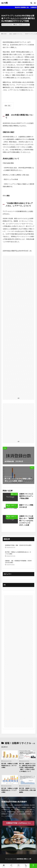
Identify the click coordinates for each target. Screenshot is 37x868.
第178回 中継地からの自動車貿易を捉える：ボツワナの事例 (18, 553)
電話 (26, 866)
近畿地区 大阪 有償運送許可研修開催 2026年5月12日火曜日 (18, 562)
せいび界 (15, 494)
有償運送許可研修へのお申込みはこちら (18, 823)
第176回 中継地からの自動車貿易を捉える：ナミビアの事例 (9, 790)
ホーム (4, 866)
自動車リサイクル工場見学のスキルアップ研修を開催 (26, 496)
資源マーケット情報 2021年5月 (27, 506)
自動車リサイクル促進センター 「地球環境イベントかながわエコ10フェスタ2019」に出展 (26, 521)
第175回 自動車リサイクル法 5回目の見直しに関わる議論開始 (27, 790)
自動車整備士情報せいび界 (24, 859)
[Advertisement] (18, 326)
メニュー (18, 866)
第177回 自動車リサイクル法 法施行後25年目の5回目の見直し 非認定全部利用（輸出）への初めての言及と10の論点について (27, 767)
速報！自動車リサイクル (21, 25)
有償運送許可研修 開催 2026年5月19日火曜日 (18, 545)
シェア (11, 866)
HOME (5, 34)
